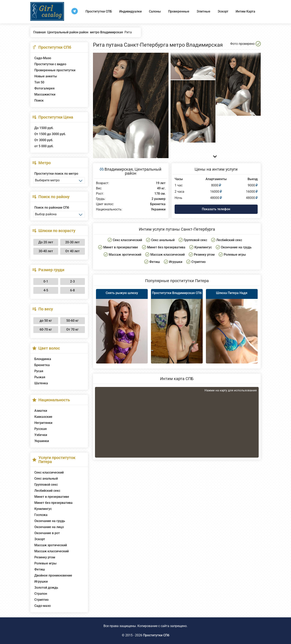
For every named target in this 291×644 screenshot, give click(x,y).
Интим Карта (245, 11)
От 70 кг (72, 329)
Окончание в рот (47, 533)
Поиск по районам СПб (52, 207)
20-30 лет (72, 242)
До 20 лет (46, 242)
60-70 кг (46, 329)
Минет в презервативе (52, 497)
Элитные (203, 11)
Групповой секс (46, 485)
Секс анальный (46, 479)
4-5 (46, 290)
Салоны (155, 11)
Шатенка (41, 383)
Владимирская (119, 169)
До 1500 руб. (44, 128)
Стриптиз (41, 600)
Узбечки (41, 435)
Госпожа (41, 515)
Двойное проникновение (53, 575)
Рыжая (40, 377)
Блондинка (43, 359)
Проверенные (179, 11)
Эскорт (223, 11)
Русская (41, 429)
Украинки (42, 441)
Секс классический (49, 472)
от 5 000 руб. (44, 146)
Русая (39, 371)
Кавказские (43, 417)
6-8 (72, 290)
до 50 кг (46, 321)
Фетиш (40, 569)
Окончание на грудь (50, 521)
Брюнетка (42, 365)
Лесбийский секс (47, 491)
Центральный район (143, 171)
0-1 (46, 281)
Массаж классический (52, 551)
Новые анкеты (46, 76)
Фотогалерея (44, 88)
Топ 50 (39, 82)
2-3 (72, 281)
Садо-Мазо (43, 58)
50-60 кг (72, 321)
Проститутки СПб (156, 635)
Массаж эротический (51, 545)
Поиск (39, 100)
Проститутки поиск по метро (56, 174)
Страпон (41, 594)
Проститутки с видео (50, 64)
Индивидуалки (130, 11)
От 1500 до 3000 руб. (50, 134)
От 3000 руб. (44, 140)
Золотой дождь (46, 588)
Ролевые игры (45, 563)
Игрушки (41, 581)
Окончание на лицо (49, 527)
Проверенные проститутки (55, 70)
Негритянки (43, 423)
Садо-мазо (43, 606)
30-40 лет (46, 251)
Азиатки (41, 411)
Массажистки (45, 94)
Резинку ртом (45, 557)
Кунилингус (43, 509)
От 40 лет (72, 251)
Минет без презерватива (53, 503)
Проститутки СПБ (99, 11)
